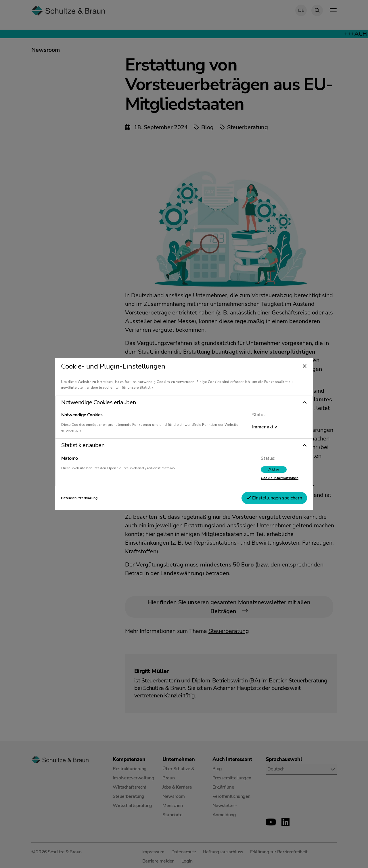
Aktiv (274, 470)
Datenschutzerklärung (79, 498)
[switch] (274, 470)
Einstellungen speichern (274, 498)
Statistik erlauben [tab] (83, 445)
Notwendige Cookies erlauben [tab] (98, 402)
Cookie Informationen (280, 478)
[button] (184, 402)
